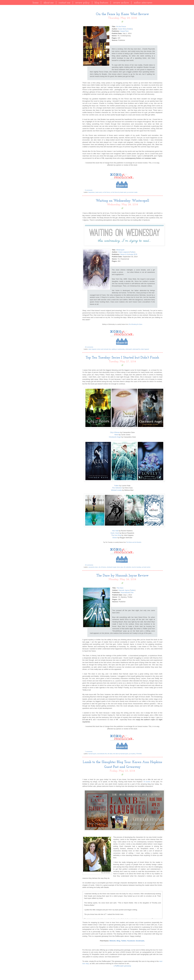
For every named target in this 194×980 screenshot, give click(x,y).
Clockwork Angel (115, 437)
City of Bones (115, 432)
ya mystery (132, 754)
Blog (118, 941)
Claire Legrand (124, 252)
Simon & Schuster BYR (129, 254)
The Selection (117, 488)
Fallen (117, 486)
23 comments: (89, 565)
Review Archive (121, 3)
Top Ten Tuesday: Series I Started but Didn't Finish (122, 358)
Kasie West (122, 29)
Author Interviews (143, 3)
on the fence (106, 192)
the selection (127, 567)
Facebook (131, 941)
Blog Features (101, 3)
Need (116, 435)
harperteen (92, 192)
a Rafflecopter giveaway (122, 966)
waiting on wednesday (118, 349)
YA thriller (139, 754)
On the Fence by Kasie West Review (122, 14)
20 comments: (89, 347)
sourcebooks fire (102, 754)
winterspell (128, 349)
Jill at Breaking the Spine (135, 324)
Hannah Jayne (124, 590)
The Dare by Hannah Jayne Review (122, 576)
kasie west (99, 192)
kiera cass (120, 567)
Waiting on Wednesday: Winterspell (122, 201)
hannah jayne (92, 754)
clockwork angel (112, 567)
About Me (49, 3)
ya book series (146, 567)
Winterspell (120, 250)
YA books (147, 782)
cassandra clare (93, 567)
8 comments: (89, 190)
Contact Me (64, 3)
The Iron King (116, 535)
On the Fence (121, 27)
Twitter (130, 29)
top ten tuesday (137, 567)
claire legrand (92, 349)
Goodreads (140, 941)
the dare (110, 754)
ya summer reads (132, 192)
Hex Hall (115, 531)
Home (36, 3)
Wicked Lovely (116, 490)
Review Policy (82, 3)
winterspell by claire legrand (141, 349)
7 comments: (89, 752)
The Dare (120, 588)
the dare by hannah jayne (121, 754)
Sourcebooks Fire (127, 592)
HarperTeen (124, 31)
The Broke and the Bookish (134, 542)
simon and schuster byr (104, 349)
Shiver (115, 538)
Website (113, 941)
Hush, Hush (115, 533)
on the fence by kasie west (118, 192)
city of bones (102, 567)
